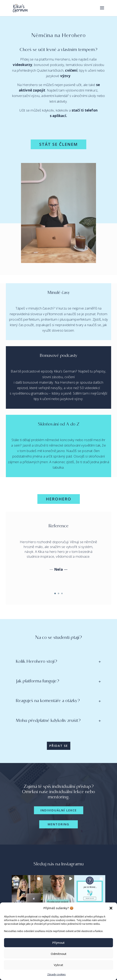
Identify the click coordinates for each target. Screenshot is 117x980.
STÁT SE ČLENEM (58, 144)
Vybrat (58, 965)
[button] (111, 908)
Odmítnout (59, 954)
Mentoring (58, 824)
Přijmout (58, 943)
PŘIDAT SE (59, 746)
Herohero (59, 499)
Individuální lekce (59, 810)
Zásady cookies (56, 974)
